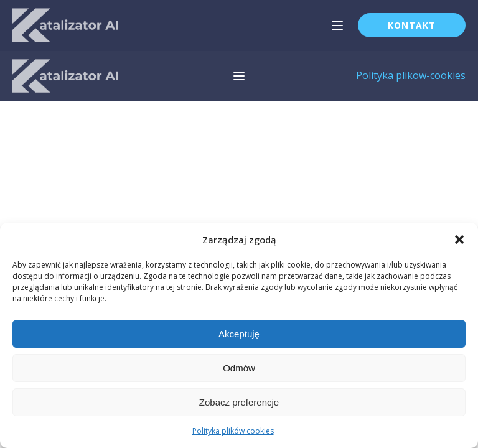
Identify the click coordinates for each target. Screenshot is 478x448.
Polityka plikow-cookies (411, 75)
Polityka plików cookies (233, 431)
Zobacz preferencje (239, 402)
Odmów (239, 368)
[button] (459, 240)
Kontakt (412, 25)
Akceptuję (239, 334)
